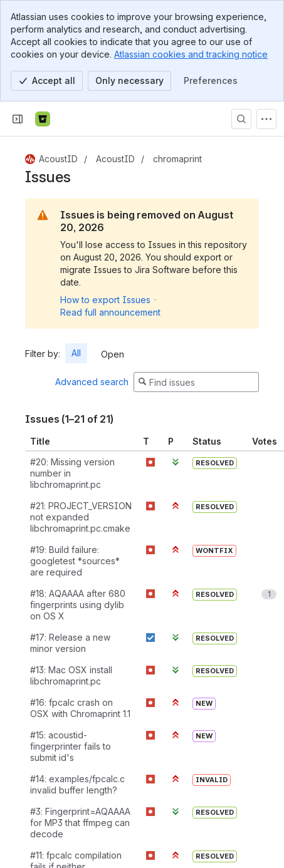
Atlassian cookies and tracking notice (191, 54)
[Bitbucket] (43, 119)
